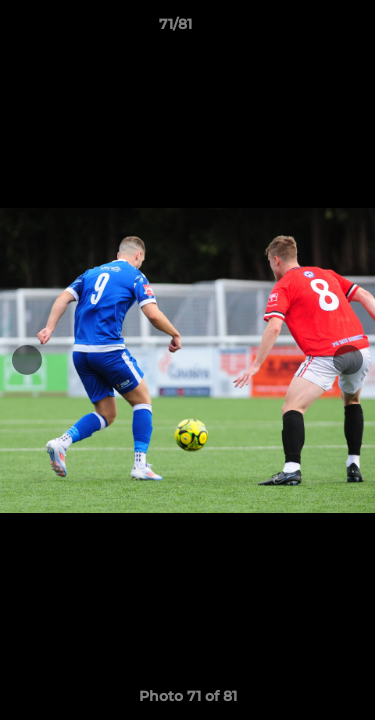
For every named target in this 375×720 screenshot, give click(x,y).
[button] (303, 29)
